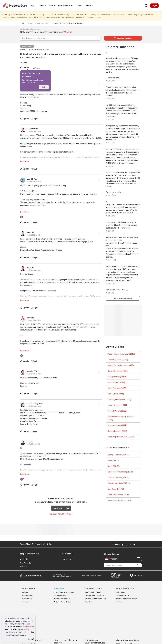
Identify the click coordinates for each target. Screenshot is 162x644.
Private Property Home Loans (64, 592)
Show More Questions (123, 298)
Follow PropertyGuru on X (138, 545)
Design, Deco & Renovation (121, 365)
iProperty (136, 576)
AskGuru (25, 592)
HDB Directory (27, 599)
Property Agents (117, 411)
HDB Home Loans (60, 595)
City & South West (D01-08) (119, 495)
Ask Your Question (61, 508)
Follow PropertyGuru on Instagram (127, 545)
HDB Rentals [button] (122, 592)
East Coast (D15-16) (116, 489)
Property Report (116, 576)
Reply (34, 119)
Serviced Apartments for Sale (95, 599)
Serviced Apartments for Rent (127, 599)
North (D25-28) (114, 466)
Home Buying (116, 382)
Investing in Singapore (119, 400)
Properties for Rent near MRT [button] (65, 620)
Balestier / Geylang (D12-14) (119, 483)
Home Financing (117, 388)
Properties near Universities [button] (96, 617)
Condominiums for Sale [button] (94, 596)
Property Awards (61, 576)
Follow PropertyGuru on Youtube (130, 545)
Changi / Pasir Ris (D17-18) (118, 455)
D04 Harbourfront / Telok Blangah (128, 614)
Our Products (26, 563)
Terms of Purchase (79, 638)
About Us (24, 559)
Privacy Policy (28, 627)
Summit (91, 576)
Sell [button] (53, 6)
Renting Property (117, 431)
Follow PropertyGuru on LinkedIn (134, 545)
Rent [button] (43, 6)
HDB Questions (27, 46)
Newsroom (66, 559)
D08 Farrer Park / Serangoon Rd (127, 623)
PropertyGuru (28, 588)
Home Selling (116, 394)
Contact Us (67, 554)
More (90, 6)
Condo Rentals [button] (123, 596)
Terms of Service (48, 638)
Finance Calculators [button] (62, 599)
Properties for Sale (93, 588)
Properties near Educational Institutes (95, 612)
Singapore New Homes (33, 610)
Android (41, 544)
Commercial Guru (31, 576)
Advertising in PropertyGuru (122, 354)
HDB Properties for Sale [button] (94, 592)
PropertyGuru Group (30, 554)
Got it (44, 87)
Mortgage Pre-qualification (63, 602)
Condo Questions (118, 360)
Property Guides (28, 595)
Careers (23, 567)
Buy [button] (34, 6)
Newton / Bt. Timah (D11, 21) (119, 500)
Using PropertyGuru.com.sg (121, 437)
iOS (49, 544)
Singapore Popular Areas (128, 610)
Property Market (117, 425)
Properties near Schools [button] (95, 620)
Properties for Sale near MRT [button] (65, 617)
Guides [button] (79, 6)
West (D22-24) (113, 460)
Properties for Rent (125, 588)
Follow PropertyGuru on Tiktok (141, 545)
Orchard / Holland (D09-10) (118, 478)
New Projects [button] (66, 6)
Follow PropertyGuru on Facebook (123, 545)
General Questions (118, 371)
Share (37, 68)
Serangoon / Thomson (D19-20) (120, 472)
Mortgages (59, 588)
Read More (25, 162)
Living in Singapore (118, 405)
